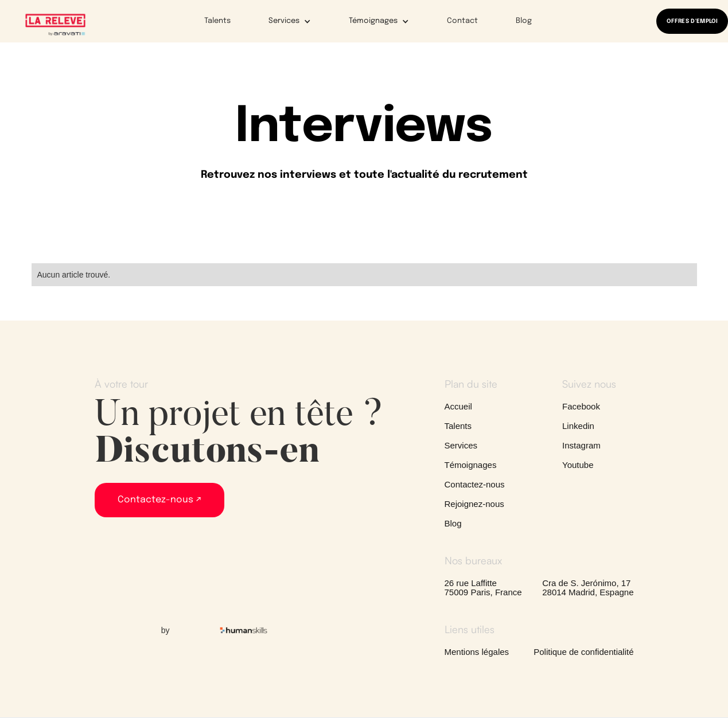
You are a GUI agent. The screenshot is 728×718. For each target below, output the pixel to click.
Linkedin (578, 426)
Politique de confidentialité (583, 652)
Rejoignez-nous (474, 504)
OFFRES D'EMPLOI (692, 21)
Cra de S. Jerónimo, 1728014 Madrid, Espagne (588, 588)
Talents (217, 21)
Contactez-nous (475, 485)
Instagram (581, 446)
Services (461, 446)
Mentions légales (477, 652)
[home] (55, 24)
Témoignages (471, 465)
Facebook (581, 407)
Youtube (578, 465)
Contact (462, 21)
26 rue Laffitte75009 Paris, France (483, 588)
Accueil (458, 407)
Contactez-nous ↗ (159, 500)
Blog (524, 21)
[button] (282, 21)
